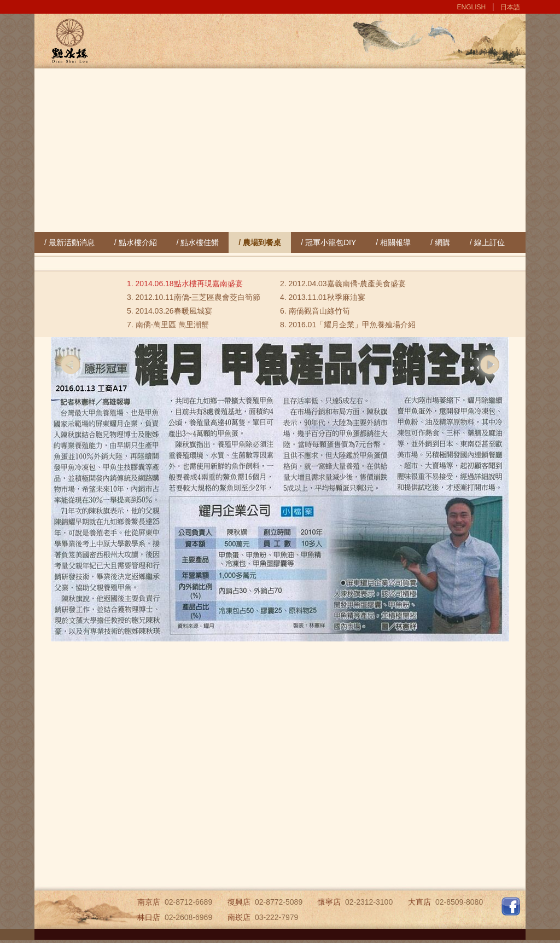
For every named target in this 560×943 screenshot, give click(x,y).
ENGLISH (472, 7)
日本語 (510, 7)
